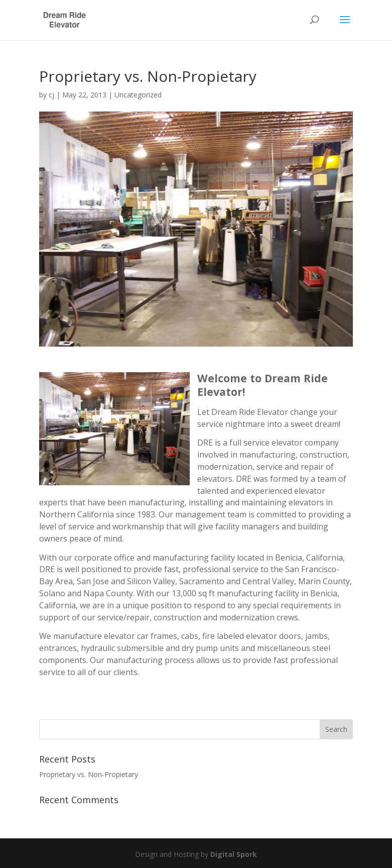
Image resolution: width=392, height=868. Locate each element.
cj (51, 95)
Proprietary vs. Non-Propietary (89, 774)
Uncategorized (138, 95)
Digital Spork (234, 854)
